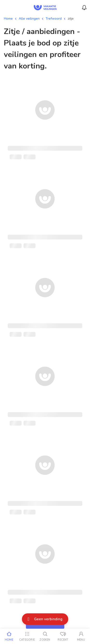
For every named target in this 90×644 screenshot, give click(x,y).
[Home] (9, 636)
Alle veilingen (29, 19)
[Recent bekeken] (63, 636)
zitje (71, 19)
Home (8, 19)
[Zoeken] (45, 636)
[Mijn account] (81, 636)
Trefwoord (54, 19)
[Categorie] (27, 636)
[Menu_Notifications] (84, 8)
